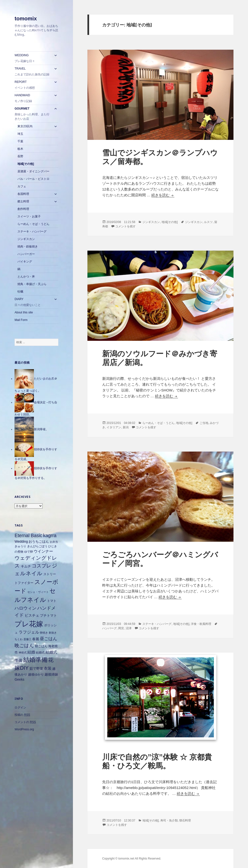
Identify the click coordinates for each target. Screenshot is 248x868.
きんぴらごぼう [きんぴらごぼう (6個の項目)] (37, 546)
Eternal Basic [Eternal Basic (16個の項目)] (28, 535)
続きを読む (163, 195)
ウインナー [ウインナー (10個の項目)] (43, 551)
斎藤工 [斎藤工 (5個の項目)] (27, 639)
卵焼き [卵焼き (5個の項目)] (44, 633)
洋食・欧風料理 (201, 624)
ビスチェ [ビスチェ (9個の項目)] (32, 615)
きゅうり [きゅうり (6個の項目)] (20, 546)
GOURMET (33, 114)
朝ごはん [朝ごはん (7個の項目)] (41, 646)
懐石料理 (185, 820)
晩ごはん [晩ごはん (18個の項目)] (24, 645)
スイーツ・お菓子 (29, 216)
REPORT (33, 85)
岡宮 (121, 628)
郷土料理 (23, 201)
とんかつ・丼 (26, 277)
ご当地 (204, 423)
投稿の (22, 715)
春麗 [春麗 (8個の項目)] (36, 639)
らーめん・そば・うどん (33, 224)
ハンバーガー (26, 254)
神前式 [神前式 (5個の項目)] (23, 653)
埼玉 (20, 134)
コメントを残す (125, 226)
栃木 (20, 149)
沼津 (129, 628)
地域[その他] (26, 164)
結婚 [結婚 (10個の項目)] (31, 652)
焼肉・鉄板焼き (28, 247)
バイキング (25, 262)
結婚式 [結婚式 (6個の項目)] (40, 653)
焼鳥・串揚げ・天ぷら (32, 284)
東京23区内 (25, 126)
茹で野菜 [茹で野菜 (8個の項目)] (36, 669)
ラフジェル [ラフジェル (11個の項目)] (29, 632)
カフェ (22, 186)
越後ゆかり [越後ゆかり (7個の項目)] (36, 674)
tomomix (26, 19)
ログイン (20, 708)
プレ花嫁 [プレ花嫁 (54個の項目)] (29, 624)
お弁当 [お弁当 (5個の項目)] (54, 542)
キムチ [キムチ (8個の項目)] (26, 566)
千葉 (20, 141)
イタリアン (114, 427)
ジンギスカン (26, 239)
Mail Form (21, 320)
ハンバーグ (109, 628)
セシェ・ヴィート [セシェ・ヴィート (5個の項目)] (38, 592)
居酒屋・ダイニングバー (33, 171)
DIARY (33, 302)
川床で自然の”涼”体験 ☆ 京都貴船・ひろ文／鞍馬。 (157, 761)
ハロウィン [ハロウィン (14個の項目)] (25, 608)
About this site (24, 312)
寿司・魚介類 (169, 820)
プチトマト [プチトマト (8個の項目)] (48, 615)
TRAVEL (33, 72)
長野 (20, 156)
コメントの (25, 722)
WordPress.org (24, 729)
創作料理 (23, 209)
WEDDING (33, 58)
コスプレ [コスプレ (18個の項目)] (41, 566)
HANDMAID (33, 98)
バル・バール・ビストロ (33, 179)
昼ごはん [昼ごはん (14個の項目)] (48, 639)
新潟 (126, 427)
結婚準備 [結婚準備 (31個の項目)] (35, 660)
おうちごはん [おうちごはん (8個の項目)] (39, 542)
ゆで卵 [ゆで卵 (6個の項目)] (29, 552)
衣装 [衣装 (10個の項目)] (48, 668)
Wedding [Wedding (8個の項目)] (21, 542)
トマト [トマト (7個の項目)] (52, 601)
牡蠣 (20, 292)
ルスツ (208, 222)
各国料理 (23, 194)
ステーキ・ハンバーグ (32, 231)
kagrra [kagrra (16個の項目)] (50, 535)
